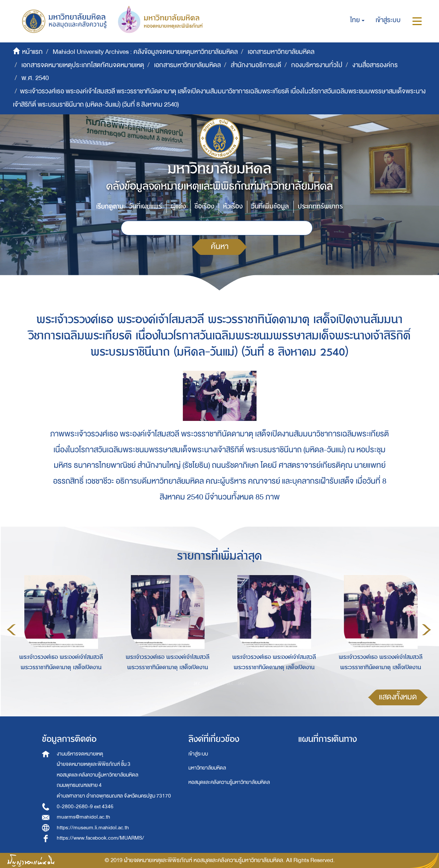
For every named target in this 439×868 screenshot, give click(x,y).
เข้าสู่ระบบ (198, 754)
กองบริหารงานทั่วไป (317, 65)
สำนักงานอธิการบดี (256, 65)
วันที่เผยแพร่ (145, 206)
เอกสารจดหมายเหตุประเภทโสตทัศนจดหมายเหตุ (83, 65)
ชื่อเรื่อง (204, 206)
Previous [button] (11, 630)
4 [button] (230, 683)
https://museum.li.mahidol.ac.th (93, 828)
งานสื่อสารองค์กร (375, 65)
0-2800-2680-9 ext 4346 (85, 807)
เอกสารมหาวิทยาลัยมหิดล (281, 52)
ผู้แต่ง (178, 206)
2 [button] (208, 683)
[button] (357, 20)
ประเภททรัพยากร (320, 206)
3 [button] (219, 683)
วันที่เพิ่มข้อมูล (270, 206)
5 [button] (241, 683)
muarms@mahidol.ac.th (83, 817)
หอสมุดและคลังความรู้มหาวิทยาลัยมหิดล (229, 782)
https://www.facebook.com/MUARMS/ (100, 838)
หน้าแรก (32, 52)
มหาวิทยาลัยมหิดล (207, 768)
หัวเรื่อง (233, 206)
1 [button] (197, 683)
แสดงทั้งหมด (398, 697)
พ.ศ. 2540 (35, 78)
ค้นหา (220, 247)
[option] (59, 629)
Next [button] (426, 630)
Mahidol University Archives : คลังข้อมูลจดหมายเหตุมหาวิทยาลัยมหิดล (145, 52)
